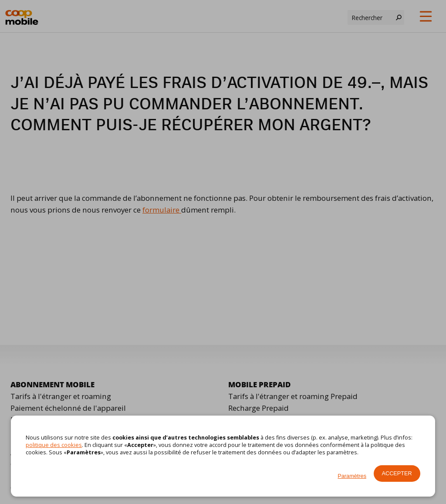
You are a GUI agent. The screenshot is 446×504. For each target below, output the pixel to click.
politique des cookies (54, 445)
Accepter (397, 473)
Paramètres (352, 476)
